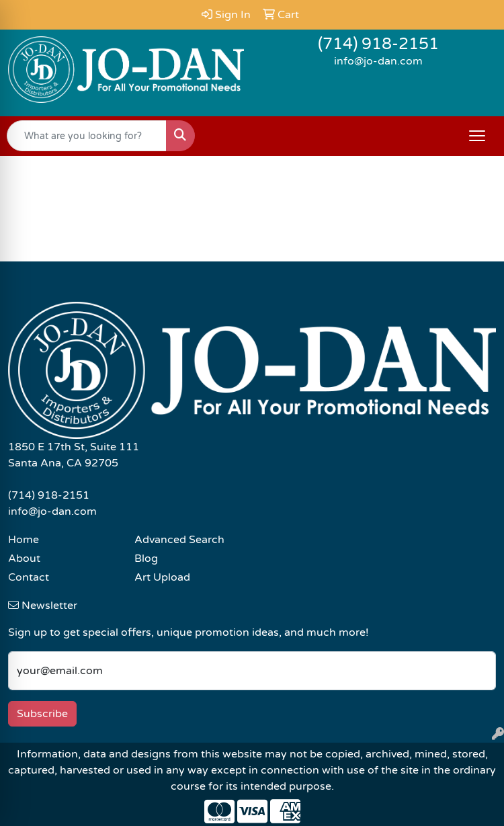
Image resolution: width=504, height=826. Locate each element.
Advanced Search (179, 540)
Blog (146, 559)
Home (24, 540)
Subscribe (42, 714)
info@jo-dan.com (378, 61)
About (24, 559)
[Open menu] (477, 136)
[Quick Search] (87, 136)
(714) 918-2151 (378, 44)
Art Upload (162, 577)
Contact (29, 577)
